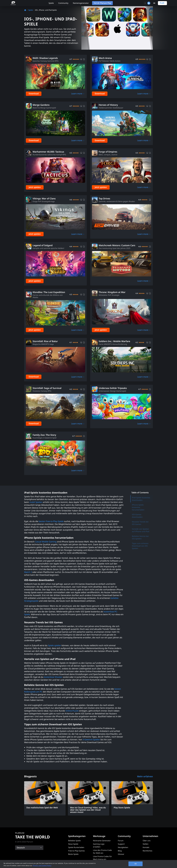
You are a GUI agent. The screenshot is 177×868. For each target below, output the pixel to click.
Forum (121, 841)
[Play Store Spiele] (132, 796)
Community (63, 3)
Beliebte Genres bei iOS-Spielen (140, 537)
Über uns (147, 841)
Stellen (146, 844)
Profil (162, 3)
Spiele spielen (54, 645)
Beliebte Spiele (74, 841)
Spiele (51, 3)
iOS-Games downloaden (137, 516)
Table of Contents (140, 493)
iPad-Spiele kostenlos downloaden (141, 499)
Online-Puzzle (72, 711)
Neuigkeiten (123, 847)
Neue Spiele (73, 844)
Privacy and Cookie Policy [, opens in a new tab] (42, 866)
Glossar (121, 854)
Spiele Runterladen (76, 847)
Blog (120, 851)
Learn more (77, 94)
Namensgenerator (81, 3)
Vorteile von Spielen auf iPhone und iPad (141, 530)
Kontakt (146, 847)
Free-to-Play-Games (76, 851)
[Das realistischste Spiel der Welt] (45, 796)
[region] (88, 864)
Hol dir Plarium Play (102, 3)
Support (121, 844)
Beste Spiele (73, 854)
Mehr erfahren (145, 776)
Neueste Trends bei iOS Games (140, 523)
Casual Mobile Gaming (45, 542)
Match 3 (28, 572)
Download (34, 94)
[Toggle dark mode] (147, 3)
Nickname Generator (102, 841)
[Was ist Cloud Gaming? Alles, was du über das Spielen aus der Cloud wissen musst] (89, 798)
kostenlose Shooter (53, 677)
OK (136, 864)
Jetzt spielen (35, 187)
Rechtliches (147, 851)
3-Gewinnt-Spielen (91, 740)
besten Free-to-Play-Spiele (51, 521)
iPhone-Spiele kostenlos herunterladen (138, 507)
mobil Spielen (36, 502)
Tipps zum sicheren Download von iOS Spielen (140, 546)
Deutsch (21, 848)
